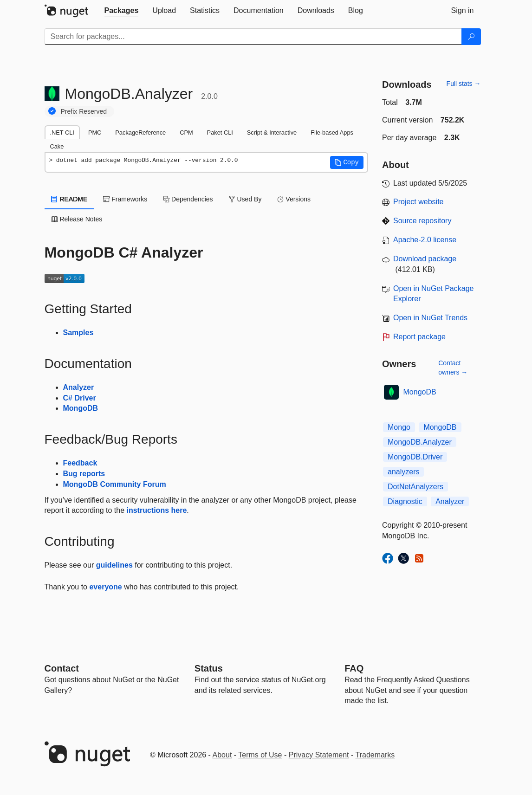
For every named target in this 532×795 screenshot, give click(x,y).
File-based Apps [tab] (332, 132)
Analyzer (79, 387)
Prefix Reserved (84, 111)
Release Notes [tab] (77, 219)
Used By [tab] (245, 199)
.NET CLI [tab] (62, 132)
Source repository (422, 221)
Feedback (80, 463)
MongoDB (81, 408)
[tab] (122, 11)
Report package (419, 337)
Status (209, 668)
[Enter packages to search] (253, 37)
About (222, 755)
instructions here (156, 510)
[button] (347, 162)
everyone (105, 587)
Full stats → (464, 84)
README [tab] (70, 199)
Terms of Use (260, 755)
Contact (62, 668)
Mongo (399, 427)
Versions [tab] (294, 199)
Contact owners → (453, 368)
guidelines (114, 565)
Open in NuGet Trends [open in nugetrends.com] (430, 318)
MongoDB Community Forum (115, 484)
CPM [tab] (186, 132)
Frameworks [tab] (125, 199)
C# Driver (80, 398)
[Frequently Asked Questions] (354, 668)
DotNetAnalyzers (415, 487)
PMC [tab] (95, 132)
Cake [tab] (57, 146)
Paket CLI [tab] (220, 132)
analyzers (403, 472)
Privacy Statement (319, 755)
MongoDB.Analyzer (420, 442)
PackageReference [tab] (140, 132)
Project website (418, 202)
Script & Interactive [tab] (272, 132)
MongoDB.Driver (415, 457)
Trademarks (375, 755)
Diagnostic (405, 501)
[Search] (471, 37)
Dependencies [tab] (188, 199)
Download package (425, 259)
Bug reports (84, 474)
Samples (78, 333)
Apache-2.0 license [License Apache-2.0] (425, 240)
